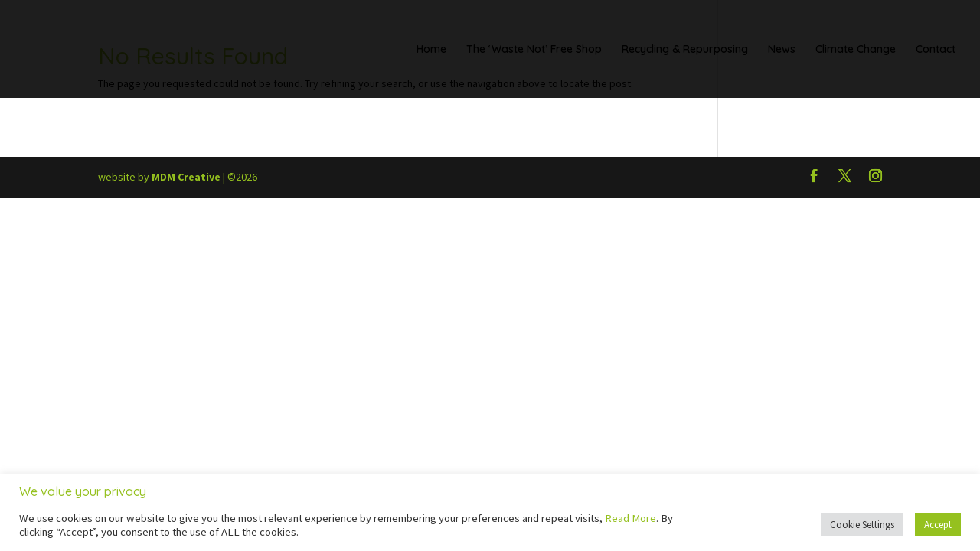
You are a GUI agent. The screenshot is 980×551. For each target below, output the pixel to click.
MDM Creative (186, 177)
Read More (630, 518)
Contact (936, 50)
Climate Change (856, 50)
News (782, 50)
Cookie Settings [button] (862, 525)
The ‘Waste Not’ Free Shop (534, 50)
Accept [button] (938, 525)
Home (431, 50)
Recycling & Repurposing (685, 50)
